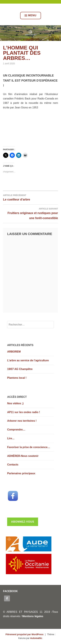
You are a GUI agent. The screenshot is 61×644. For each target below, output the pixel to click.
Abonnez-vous (23, 522)
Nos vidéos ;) (15, 403)
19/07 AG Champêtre (20, 369)
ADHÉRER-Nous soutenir (23, 456)
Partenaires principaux (21, 473)
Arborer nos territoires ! (22, 421)
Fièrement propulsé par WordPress (24, 634)
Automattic (36, 638)
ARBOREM (14, 352)
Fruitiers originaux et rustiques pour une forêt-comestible (31, 213)
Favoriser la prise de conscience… (29, 447)
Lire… (11, 438)
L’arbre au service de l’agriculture (28, 360)
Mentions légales (33, 616)
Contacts (13, 465)
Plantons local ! (17, 378)
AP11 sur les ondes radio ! (24, 412)
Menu (30, 15)
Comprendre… (16, 430)
